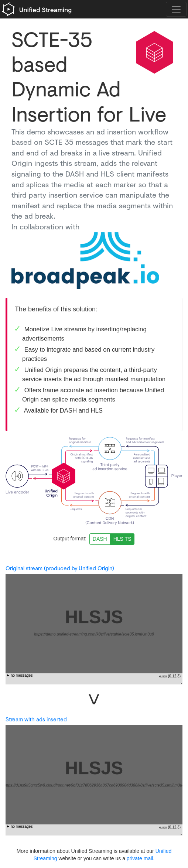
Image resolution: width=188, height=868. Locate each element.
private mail (140, 858)
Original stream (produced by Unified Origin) (60, 568)
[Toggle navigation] (176, 9)
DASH (100, 539)
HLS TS (122, 539)
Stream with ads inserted (36, 719)
